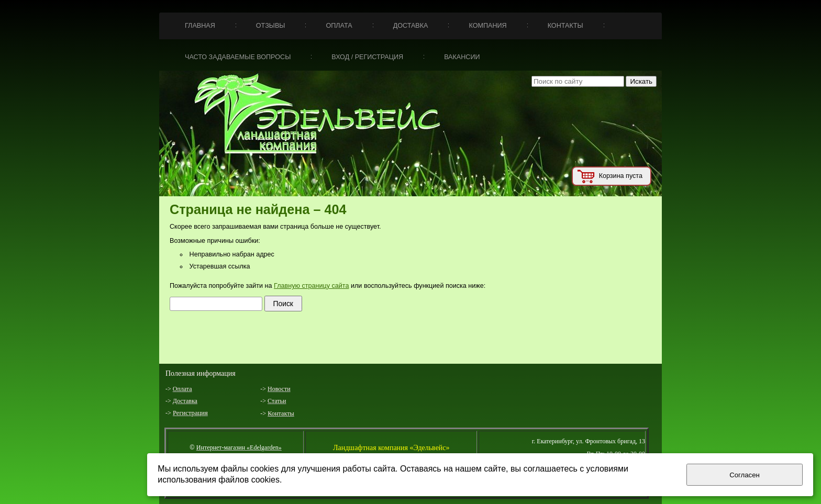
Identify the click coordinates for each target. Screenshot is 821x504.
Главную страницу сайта (311, 286)
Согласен (745, 475)
